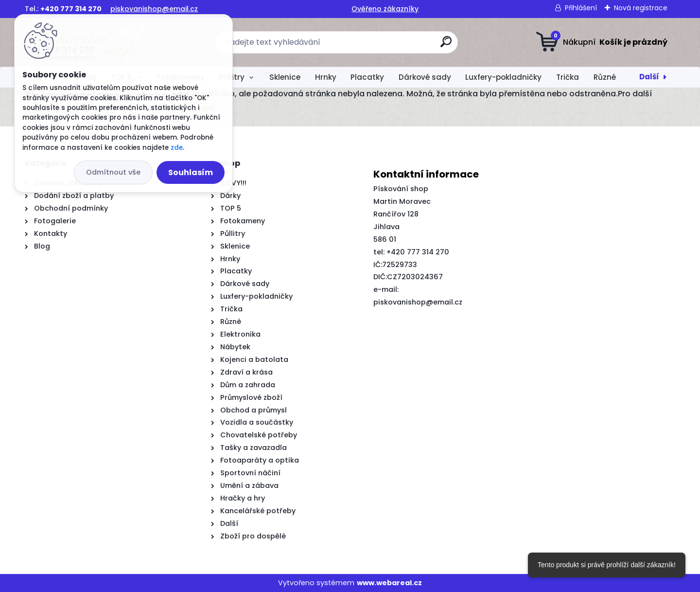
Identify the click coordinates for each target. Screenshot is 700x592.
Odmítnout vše (113, 172)
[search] (446, 45)
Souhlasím (191, 172)
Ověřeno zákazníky (385, 9)
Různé (605, 77)
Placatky (367, 77)
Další (649, 77)
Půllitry (232, 77)
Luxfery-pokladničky (503, 77)
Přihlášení (581, 8)
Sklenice (285, 77)
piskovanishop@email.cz (154, 9)
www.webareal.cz (389, 583)
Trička (568, 77)
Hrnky (326, 77)
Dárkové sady (425, 77)
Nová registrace (641, 8)
